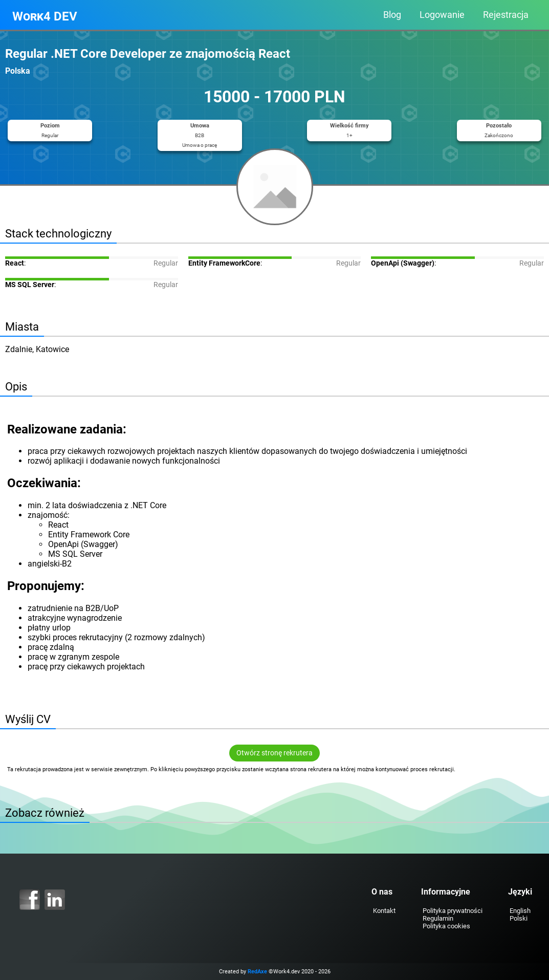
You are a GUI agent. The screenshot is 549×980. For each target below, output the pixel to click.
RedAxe (257, 972)
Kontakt (384, 911)
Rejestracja (506, 15)
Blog (392, 15)
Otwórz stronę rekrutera (275, 753)
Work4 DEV (45, 16)
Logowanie (442, 15)
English (520, 911)
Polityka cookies (446, 926)
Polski (519, 918)
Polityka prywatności (453, 911)
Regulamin (438, 918)
